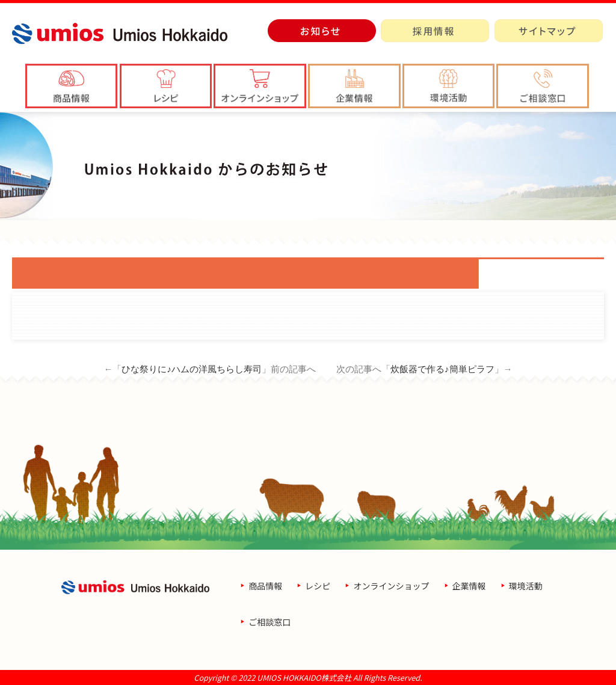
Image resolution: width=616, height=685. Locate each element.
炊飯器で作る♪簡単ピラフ (442, 369)
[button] (354, 86)
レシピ (318, 586)
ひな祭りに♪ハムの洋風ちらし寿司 (192, 369)
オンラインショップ (391, 586)
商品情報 (265, 586)
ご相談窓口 (269, 622)
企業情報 (469, 586)
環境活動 (526, 586)
